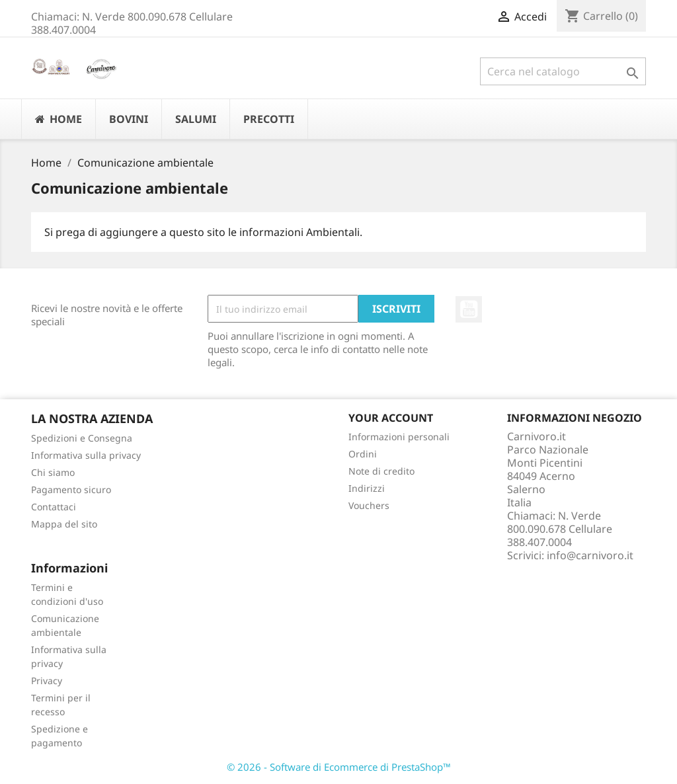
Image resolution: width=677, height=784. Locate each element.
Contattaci (54, 507)
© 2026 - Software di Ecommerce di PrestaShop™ (339, 767)
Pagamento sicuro (71, 490)
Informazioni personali (399, 437)
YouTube (469, 309)
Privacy (47, 681)
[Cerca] (563, 71)
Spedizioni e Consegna (82, 438)
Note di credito (381, 471)
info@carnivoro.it (590, 555)
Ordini (363, 454)
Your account (391, 418)
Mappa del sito (64, 524)
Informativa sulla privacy (86, 455)
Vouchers (369, 505)
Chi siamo (53, 472)
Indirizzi (367, 488)
